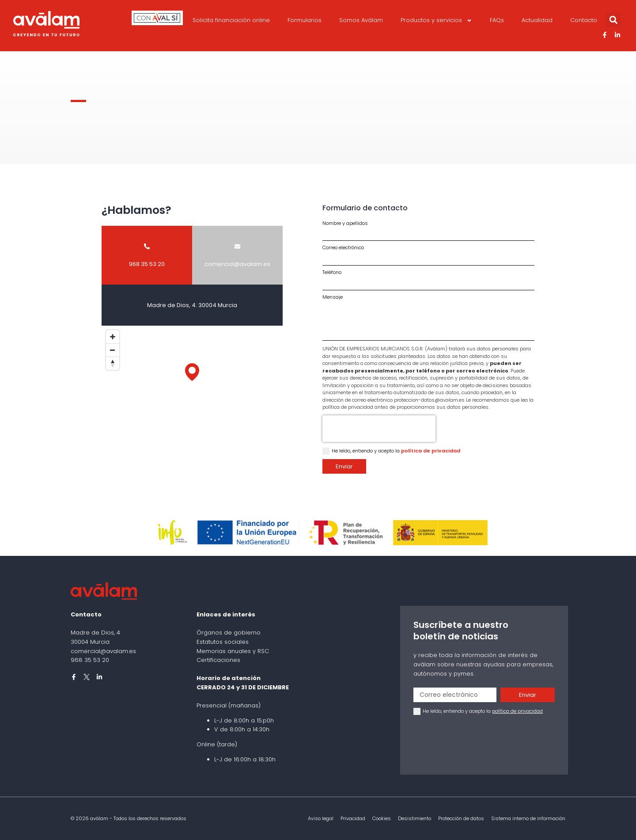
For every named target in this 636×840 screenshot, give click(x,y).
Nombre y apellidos (345, 223)
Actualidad (537, 20)
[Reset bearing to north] (113, 363)
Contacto (584, 20)
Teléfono (332, 272)
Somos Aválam (361, 20)
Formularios (305, 20)
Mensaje (333, 297)
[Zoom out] (113, 350)
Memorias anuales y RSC (233, 651)
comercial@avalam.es (103, 651)
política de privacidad (431, 451)
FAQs (497, 20)
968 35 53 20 (90, 660)
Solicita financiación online (231, 20)
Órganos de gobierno (229, 633)
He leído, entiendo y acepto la (396, 451)
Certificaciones (218, 660)
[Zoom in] (113, 337)
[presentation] (379, 429)
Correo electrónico (343, 248)
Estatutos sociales (223, 642)
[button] (613, 20)
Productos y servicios (436, 20)
